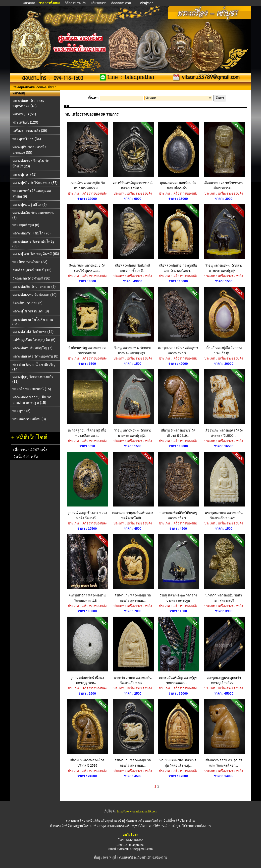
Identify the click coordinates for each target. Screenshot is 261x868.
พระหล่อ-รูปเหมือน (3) (29, 419)
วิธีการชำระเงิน (76, 3)
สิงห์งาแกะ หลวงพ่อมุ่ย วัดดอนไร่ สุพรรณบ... (87, 238)
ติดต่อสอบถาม (122, 3)
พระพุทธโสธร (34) (27, 139)
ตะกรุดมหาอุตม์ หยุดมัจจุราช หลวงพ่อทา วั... (178, 321)
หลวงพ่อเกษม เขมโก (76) (32, 233)
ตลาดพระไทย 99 (78, 821)
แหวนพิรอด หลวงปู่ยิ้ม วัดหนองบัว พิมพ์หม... (87, 156)
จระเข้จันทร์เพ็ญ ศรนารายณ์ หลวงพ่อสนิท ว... (133, 156)
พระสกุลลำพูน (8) (26, 225)
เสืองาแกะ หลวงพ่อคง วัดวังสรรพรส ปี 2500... (224, 403)
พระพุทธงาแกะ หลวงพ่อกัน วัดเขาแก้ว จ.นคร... (224, 486)
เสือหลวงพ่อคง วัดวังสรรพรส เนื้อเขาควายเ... (224, 156)
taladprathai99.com (28, 87)
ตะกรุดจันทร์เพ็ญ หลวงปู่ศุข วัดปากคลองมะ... (178, 651)
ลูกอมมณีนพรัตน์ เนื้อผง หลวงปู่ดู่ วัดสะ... (87, 651)
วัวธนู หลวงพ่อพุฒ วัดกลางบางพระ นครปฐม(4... (224, 238)
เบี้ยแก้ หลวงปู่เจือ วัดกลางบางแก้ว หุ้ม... (224, 321)
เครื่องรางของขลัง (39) (30, 131)
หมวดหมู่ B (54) (24, 114)
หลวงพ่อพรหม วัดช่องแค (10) (35, 295)
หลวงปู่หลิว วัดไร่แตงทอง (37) (35, 183)
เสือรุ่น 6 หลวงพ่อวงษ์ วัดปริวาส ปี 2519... (178, 403)
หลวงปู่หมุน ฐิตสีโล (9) (30, 205)
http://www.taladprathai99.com (137, 811)
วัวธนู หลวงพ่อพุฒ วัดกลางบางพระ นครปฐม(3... (133, 321)
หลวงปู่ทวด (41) (25, 174)
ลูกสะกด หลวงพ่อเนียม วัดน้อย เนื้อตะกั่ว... (178, 156)
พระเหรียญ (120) (25, 122)
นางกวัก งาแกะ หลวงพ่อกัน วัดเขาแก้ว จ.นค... (133, 651)
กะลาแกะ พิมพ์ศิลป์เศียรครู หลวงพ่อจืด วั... (178, 486)
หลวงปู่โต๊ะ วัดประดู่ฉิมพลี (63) (36, 254)
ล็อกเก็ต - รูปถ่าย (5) (27, 303)
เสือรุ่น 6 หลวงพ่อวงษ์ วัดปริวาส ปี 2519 (87, 733)
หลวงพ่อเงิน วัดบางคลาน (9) (34, 287)
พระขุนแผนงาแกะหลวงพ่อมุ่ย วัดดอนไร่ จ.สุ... (178, 733)
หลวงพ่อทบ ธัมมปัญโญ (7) (32, 348)
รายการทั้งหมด (50, 3)
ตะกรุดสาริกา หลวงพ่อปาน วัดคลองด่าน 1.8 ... (87, 568)
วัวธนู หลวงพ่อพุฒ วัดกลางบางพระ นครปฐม (178, 568)
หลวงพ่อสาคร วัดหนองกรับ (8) (35, 356)
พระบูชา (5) (22, 411)
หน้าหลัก (29, 3)
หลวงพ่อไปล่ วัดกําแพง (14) (33, 332)
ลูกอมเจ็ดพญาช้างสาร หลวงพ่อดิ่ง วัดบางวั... (87, 486)
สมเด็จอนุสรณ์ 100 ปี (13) (32, 270)
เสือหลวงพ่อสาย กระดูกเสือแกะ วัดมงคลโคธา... (178, 238)
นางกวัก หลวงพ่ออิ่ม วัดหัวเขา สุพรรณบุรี (224, 568)
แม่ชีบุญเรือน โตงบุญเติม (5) (34, 340)
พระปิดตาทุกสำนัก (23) (30, 262)
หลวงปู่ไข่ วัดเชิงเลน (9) (31, 311)
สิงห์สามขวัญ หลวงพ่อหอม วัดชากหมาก (87, 321)
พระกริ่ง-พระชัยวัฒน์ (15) (32, 389)
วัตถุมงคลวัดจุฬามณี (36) (31, 278)
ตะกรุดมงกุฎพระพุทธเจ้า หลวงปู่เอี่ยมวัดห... (224, 651)
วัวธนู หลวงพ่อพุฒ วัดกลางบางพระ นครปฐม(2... (133, 403)
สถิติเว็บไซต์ (32, 437)
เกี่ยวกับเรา (99, 3)
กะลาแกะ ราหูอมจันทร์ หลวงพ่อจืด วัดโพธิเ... (133, 486)
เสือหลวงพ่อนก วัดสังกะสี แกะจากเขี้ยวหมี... (133, 238)
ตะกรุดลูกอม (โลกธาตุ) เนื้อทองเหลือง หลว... (87, 403)
